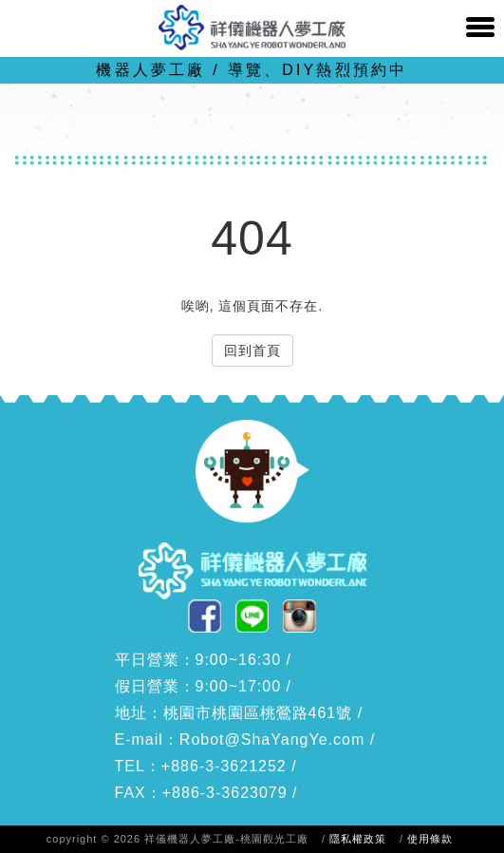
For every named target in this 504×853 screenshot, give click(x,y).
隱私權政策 (358, 839)
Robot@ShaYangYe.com (272, 739)
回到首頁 (252, 351)
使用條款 (430, 839)
